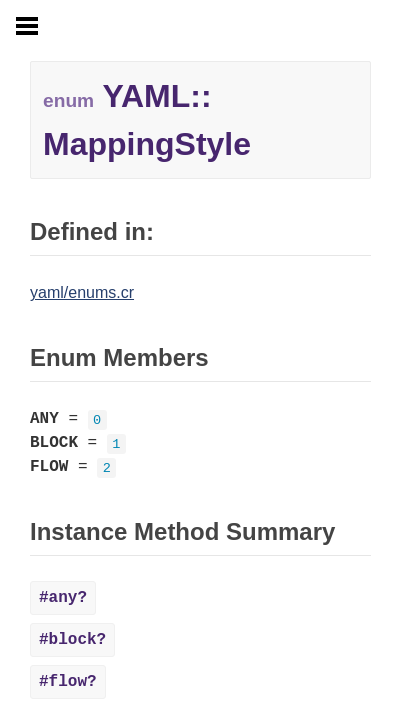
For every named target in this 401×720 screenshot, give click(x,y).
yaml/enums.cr (82, 292)
